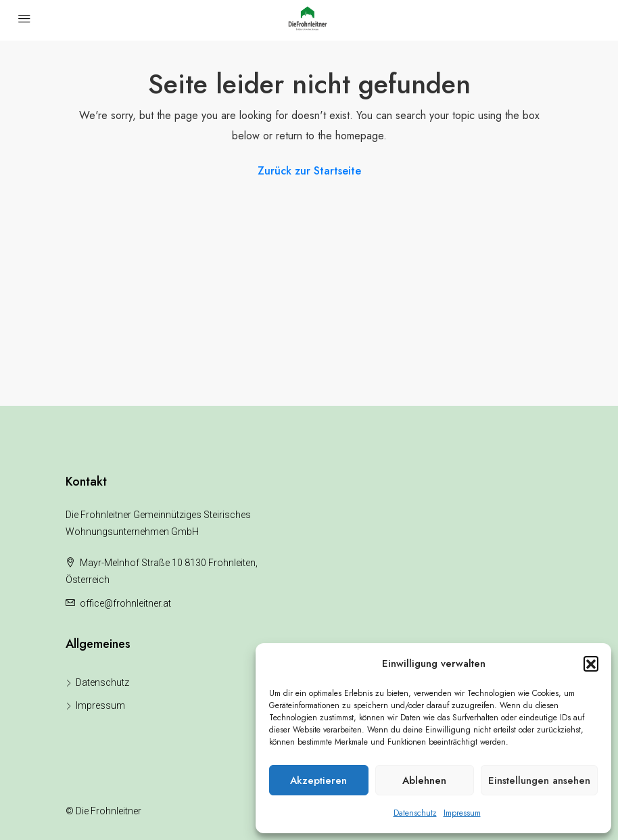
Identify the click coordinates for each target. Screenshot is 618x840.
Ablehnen (424, 780)
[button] (591, 663)
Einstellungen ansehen (539, 780)
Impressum (462, 813)
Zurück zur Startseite (309, 171)
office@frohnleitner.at (125, 603)
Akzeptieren (318, 780)
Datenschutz (415, 813)
